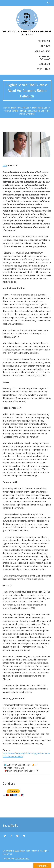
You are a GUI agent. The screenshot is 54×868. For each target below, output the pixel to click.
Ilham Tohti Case (26, 771)
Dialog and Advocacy (45, 58)
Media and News (42, 51)
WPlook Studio (22, 859)
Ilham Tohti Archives (20, 108)
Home (6, 108)
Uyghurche (45, 64)
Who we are (44, 41)
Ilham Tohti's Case (40, 108)
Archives (46, 46)
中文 (40, 69)
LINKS (48, 69)
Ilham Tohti (12, 771)
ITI (36, 765)
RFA (5, 166)
